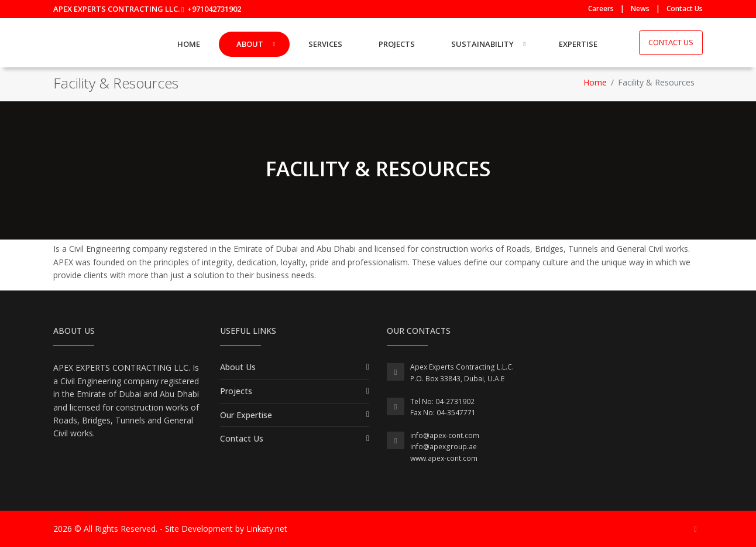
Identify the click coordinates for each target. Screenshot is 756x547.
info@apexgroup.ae (444, 447)
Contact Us (685, 8)
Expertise (578, 44)
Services (325, 44)
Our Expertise (246, 415)
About (250, 44)
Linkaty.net (267, 529)
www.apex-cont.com (444, 458)
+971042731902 (214, 9)
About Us (238, 367)
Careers (601, 8)
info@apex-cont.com (445, 435)
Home (189, 44)
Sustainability (482, 44)
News (640, 8)
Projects (397, 44)
